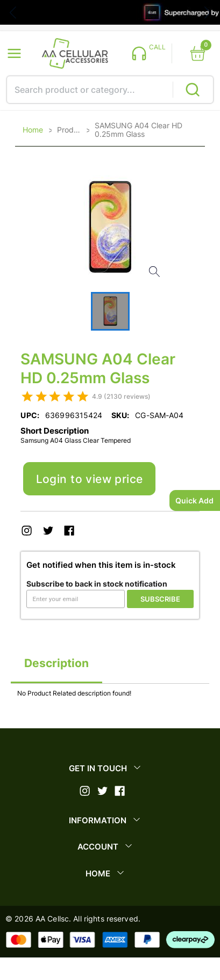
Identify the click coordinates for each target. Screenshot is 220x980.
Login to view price (90, 479)
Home (33, 130)
